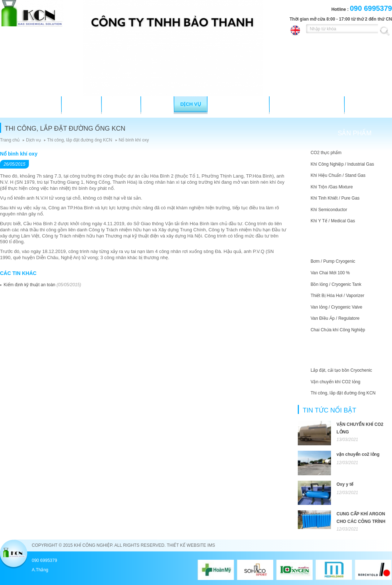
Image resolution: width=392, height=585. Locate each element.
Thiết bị (158, 104)
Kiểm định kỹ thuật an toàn (29, 285)
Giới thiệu (81, 104)
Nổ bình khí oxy (134, 140)
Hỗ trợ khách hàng (307, 104)
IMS (211, 545)
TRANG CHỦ (39, 104)
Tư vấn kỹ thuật (239, 104)
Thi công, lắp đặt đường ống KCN (80, 140)
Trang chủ (10, 140)
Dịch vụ (191, 104)
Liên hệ (360, 104)
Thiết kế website (186, 545)
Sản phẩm (121, 104)
